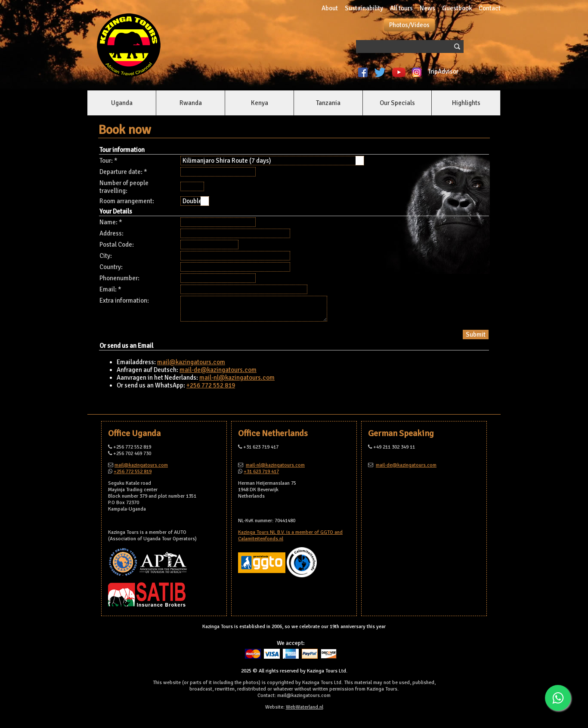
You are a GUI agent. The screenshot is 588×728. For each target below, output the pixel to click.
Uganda (122, 103)
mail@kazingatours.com (191, 362)
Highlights (466, 103)
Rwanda (191, 103)
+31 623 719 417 (261, 472)
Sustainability (364, 8)
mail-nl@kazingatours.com (237, 378)
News (427, 8)
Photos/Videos (409, 25)
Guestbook (457, 8)
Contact (490, 8)
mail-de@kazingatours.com (218, 370)
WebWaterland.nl (305, 707)
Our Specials (397, 103)
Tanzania (328, 103)
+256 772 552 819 (211, 385)
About (330, 8)
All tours (401, 8)
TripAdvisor (444, 71)
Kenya (260, 103)
